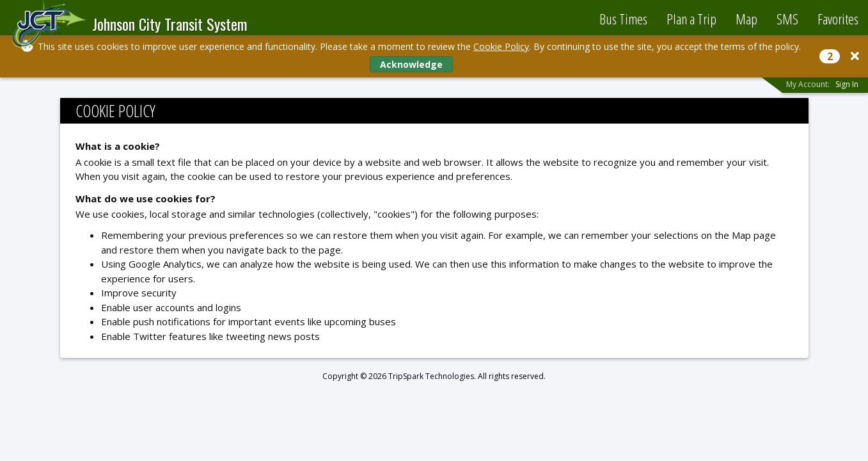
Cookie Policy (501, 46)
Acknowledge (411, 64)
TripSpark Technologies (431, 376)
